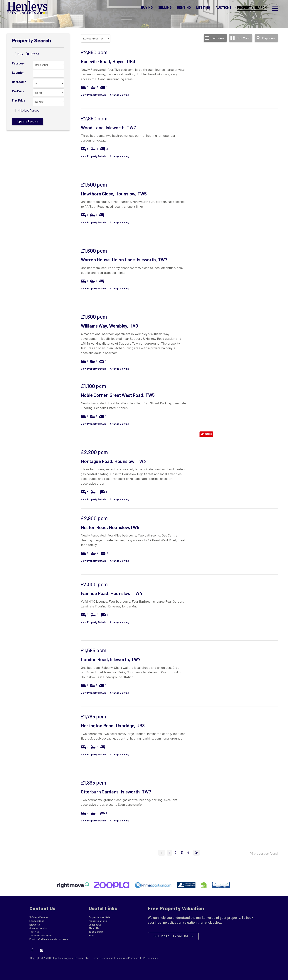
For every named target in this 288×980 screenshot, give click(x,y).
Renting (184, 8)
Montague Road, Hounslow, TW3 (113, 461)
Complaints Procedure (127, 958)
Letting (203, 8)
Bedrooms (19, 82)
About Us (94, 928)
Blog (91, 935)
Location (18, 72)
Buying (147, 8)
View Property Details (94, 95)
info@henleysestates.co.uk (52, 939)
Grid (243, 38)
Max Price (19, 100)
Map (269, 38)
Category (18, 63)
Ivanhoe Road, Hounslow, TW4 (112, 593)
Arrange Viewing (119, 95)
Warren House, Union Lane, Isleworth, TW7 (124, 260)
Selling (165, 8)
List (218, 38)
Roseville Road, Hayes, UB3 (108, 61)
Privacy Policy (83, 958)
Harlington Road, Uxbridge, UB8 (113, 725)
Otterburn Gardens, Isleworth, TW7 (116, 792)
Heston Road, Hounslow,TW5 (110, 527)
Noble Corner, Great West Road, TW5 (118, 395)
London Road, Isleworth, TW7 (111, 659)
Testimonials (96, 932)
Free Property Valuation (173, 936)
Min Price (18, 91)
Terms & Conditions (103, 958)
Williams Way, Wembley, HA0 (109, 326)
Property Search (252, 8)
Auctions (223, 8)
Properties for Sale (100, 917)
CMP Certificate (150, 958)
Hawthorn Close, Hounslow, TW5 (114, 194)
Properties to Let (99, 921)
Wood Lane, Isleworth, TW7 (108, 127)
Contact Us (95, 925)
